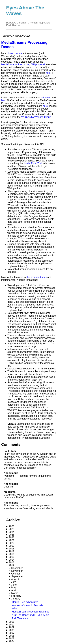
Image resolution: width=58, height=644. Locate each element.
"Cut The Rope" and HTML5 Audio (31, 615)
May (14, 588)
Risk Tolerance (20, 618)
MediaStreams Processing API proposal (23, 65)
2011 (12, 622)
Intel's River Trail (33, 163)
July (13, 582)
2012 (12, 565)
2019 (12, 546)
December (17, 568)
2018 (12, 549)
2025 (12, 529)
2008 (12, 630)
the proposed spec (37, 277)
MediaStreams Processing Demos (30, 612)
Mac (4, 100)
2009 (12, 627)
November (17, 571)
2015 (12, 557)
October (16, 574)
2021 (12, 540)
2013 (12, 562)
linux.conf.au (15, 53)
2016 (12, 554)
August (15, 579)
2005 (12, 639)
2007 (12, 633)
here (48, 73)
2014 (12, 560)
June (14, 585)
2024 (12, 532)
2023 (12, 535)
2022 (12, 537)
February (16, 596)
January (16, 599)
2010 (12, 625)
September (17, 576)
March (15, 593)
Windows (46, 98)
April (14, 590)
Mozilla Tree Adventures (25, 602)
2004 (12, 641)
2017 (12, 551)
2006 (12, 636)
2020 (12, 543)
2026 (12, 526)
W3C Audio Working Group (36, 117)
